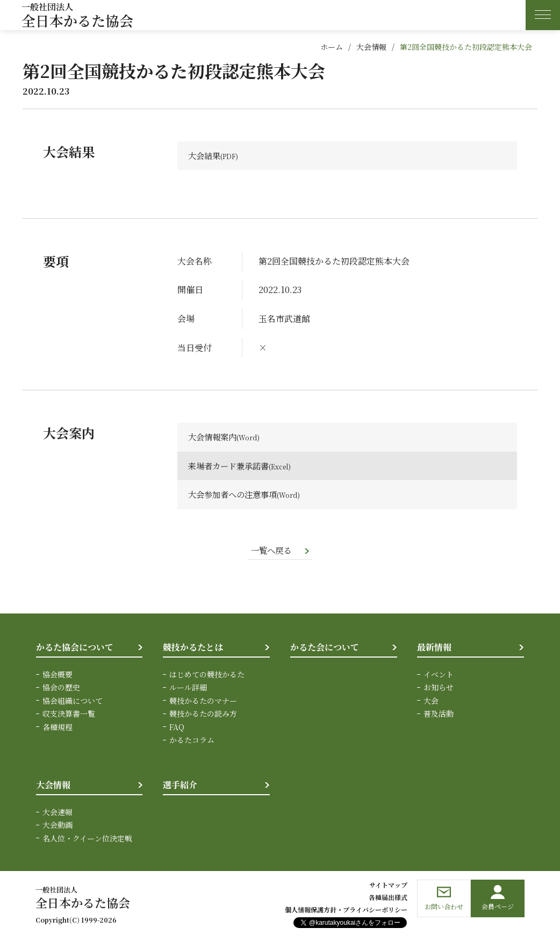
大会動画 (58, 826)
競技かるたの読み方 (203, 715)
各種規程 (58, 727)
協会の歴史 (61, 688)
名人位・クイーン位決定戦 (87, 839)
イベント (439, 675)
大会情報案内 (214, 437)
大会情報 (371, 47)
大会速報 (58, 813)
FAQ (177, 727)
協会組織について (73, 702)
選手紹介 (180, 786)
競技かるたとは (193, 648)
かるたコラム (192, 741)
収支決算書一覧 (69, 715)
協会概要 (58, 675)
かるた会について (325, 648)
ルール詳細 (188, 688)
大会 (431, 702)
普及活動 (439, 715)
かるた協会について (75, 648)
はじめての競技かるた (207, 675)
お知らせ (439, 688)
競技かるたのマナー (203, 702)
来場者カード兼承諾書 (231, 466)
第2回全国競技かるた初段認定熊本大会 (466, 47)
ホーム (332, 47)
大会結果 (205, 156)
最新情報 (434, 648)
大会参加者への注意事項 (235, 495)
